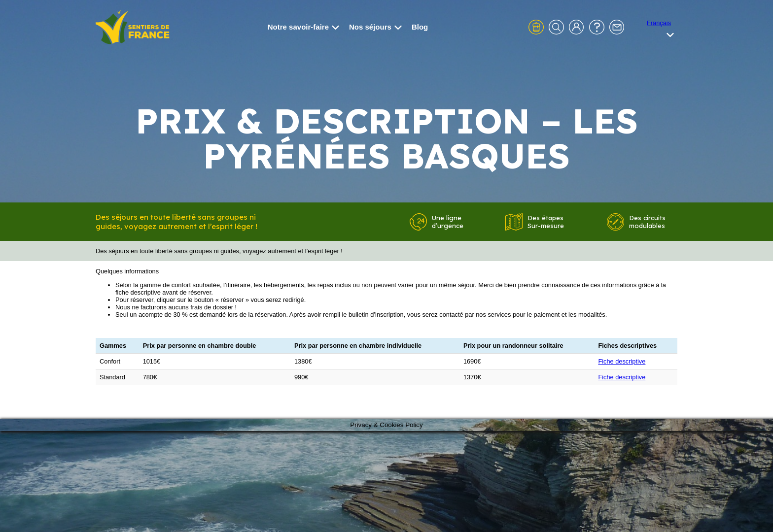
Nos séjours (375, 27)
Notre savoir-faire (303, 27)
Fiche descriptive (622, 361)
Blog (420, 27)
